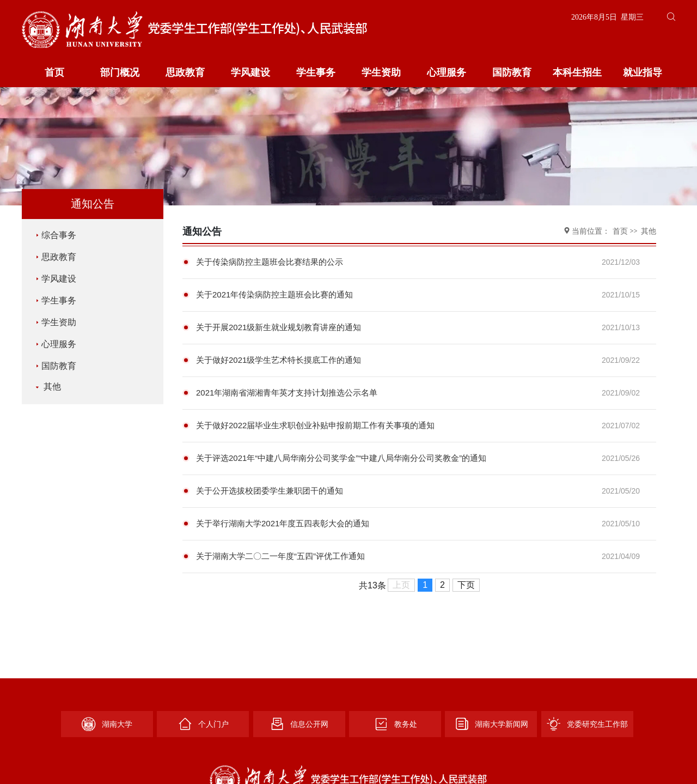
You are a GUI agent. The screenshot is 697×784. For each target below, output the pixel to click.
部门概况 (120, 72)
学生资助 (381, 72)
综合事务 (56, 235)
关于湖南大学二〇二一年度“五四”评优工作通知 (280, 556)
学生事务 (316, 72)
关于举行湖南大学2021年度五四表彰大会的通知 (283, 523)
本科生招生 (577, 72)
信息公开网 (299, 724)
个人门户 (203, 724)
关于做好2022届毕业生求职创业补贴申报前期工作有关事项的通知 (315, 425)
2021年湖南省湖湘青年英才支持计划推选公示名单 (287, 393)
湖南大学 (107, 724)
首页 (54, 72)
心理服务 (447, 72)
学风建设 (250, 72)
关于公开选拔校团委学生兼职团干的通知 (270, 491)
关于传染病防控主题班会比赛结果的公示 (270, 262)
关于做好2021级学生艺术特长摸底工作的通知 (279, 360)
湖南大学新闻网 (491, 724)
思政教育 (185, 72)
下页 (466, 585)
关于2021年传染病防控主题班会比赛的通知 (274, 294)
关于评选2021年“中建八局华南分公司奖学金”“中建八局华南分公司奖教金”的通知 (341, 458)
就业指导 (643, 72)
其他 (47, 387)
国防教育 (512, 72)
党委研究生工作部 (587, 724)
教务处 (395, 724)
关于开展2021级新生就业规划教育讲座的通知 (279, 327)
